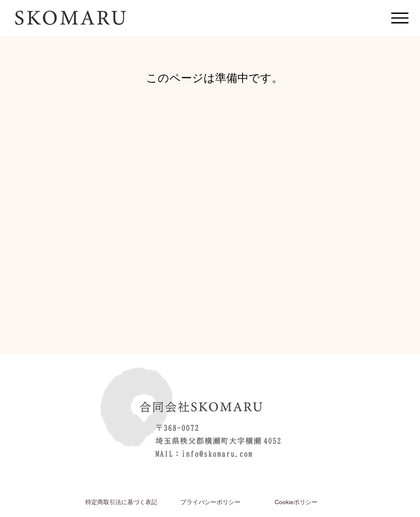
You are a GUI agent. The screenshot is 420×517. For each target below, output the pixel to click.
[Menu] (400, 18)
